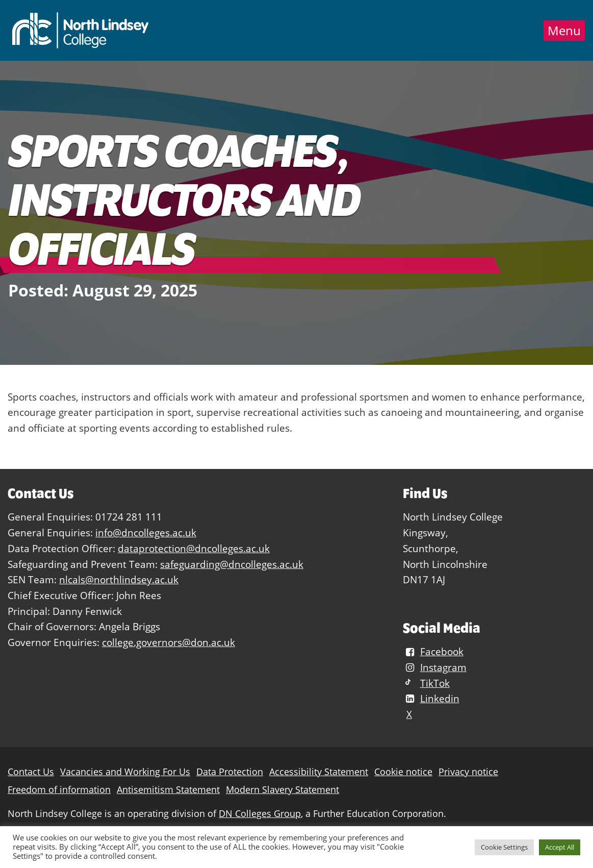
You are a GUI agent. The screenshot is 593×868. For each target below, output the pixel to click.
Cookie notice (403, 772)
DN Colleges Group (260, 814)
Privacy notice (468, 772)
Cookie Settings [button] (504, 847)
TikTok (426, 683)
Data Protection (230, 772)
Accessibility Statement (319, 772)
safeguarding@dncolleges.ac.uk (232, 564)
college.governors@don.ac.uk (169, 642)
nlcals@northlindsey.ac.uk (119, 579)
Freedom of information (59, 790)
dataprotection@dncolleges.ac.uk (194, 548)
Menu (564, 31)
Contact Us (31, 772)
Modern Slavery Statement (282, 790)
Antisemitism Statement (168, 790)
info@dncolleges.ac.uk (146, 532)
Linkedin (431, 698)
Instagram (434, 667)
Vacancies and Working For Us (125, 772)
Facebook (433, 651)
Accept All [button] (560, 847)
